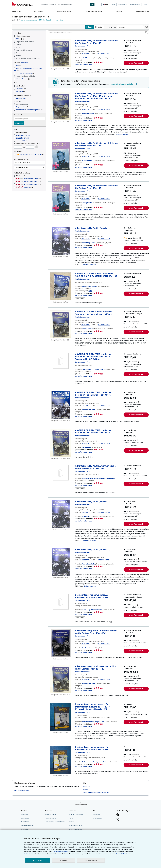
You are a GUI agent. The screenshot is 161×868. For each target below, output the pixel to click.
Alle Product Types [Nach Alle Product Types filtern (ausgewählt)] (22, 36)
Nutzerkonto (123, 4)
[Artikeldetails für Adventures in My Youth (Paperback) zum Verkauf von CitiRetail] (61, 514)
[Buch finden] (92, 4)
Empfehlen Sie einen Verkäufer (55, 822)
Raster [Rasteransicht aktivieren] (99, 27)
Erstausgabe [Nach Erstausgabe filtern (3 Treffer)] (20, 98)
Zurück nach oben (80, 805)
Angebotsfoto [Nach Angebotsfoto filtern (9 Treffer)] (21, 107)
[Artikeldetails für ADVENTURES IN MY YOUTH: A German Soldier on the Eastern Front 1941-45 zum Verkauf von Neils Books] (61, 443)
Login (113, 4)
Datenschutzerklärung (76, 825)
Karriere (71, 822)
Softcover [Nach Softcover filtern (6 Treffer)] (19, 91)
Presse (71, 818)
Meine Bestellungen (27, 825)
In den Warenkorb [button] (136, 63)
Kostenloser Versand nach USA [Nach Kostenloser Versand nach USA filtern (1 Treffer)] (29, 154)
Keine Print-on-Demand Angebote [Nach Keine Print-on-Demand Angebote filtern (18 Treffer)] (29, 110)
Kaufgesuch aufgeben (22, 790)
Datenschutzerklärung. (124, 854)
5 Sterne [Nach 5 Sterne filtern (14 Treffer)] (25, 187)
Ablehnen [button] (64, 860)
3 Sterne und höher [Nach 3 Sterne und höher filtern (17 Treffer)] (28, 181)
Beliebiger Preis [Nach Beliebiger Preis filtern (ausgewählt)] (21, 132)
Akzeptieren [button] (37, 860)
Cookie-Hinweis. (29, 854)
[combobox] (64, 4)
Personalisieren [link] (91, 860)
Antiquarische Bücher (64, 11)
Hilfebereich (96, 814)
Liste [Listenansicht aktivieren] (90, 27)
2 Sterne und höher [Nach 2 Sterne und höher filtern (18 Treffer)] (28, 179)
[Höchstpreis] (30, 147)
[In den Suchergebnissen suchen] (98, 32)
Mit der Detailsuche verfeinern (52, 20)
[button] (146, 32)
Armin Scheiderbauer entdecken (124, 84)
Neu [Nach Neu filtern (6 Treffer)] (17, 65)
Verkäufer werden (142, 11)
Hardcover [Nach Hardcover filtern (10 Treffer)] (20, 89)
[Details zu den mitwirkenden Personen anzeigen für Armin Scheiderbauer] (83, 46)
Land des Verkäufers (22, 167)
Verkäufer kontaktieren (83, 65)
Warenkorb (25, 829)
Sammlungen (39, 11)
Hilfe (145, 4)
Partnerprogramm (51, 818)
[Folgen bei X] (118, 820)
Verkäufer (119, 11)
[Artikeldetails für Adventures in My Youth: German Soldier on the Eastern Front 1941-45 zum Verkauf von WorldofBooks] (61, 53)
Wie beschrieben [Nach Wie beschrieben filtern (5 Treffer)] (22, 79)
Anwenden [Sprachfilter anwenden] (19, 123)
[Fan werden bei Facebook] (118, 815)
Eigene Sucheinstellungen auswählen (96, 792)
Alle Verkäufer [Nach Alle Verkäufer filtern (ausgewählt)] (21, 176)
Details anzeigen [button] (123, 134)
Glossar (85, 789)
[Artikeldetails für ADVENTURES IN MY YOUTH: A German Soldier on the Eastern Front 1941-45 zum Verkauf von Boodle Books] (61, 324)
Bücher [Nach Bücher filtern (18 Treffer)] (19, 39)
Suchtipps (86, 786)
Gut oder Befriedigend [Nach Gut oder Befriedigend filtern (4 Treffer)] (24, 73)
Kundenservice (97, 818)
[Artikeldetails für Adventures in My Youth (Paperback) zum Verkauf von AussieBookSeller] (61, 562)
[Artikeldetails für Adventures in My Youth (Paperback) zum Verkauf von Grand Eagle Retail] (61, 241)
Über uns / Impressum (76, 814)
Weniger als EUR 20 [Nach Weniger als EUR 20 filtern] (22, 135)
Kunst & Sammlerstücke (93, 11)
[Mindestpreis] (18, 147)
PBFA (90, 291)
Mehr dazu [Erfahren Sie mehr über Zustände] (25, 63)
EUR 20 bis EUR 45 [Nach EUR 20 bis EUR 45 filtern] (21, 138)
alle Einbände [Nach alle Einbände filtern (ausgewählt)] (20, 86)
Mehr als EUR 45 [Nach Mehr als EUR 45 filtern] (21, 141)
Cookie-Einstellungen (60, 851)
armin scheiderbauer (29, 20)
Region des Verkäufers (22, 163)
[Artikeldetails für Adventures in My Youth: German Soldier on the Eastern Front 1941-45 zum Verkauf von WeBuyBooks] (61, 156)
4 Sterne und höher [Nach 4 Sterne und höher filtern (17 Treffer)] (28, 184)
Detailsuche (16, 11)
